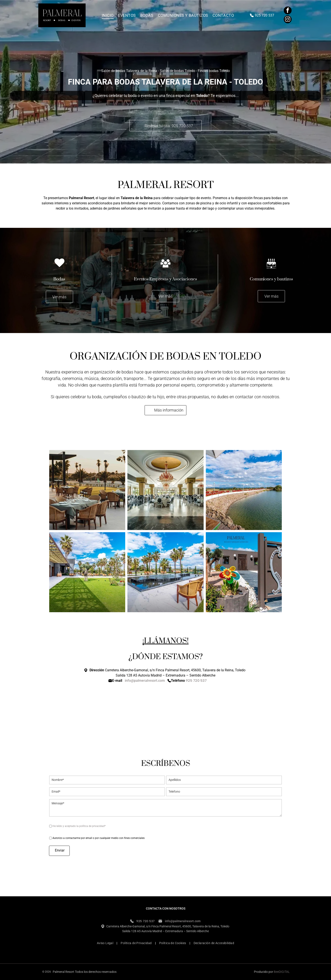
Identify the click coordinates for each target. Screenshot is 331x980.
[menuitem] (108, 15)
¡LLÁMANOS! (165, 641)
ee (277, 972)
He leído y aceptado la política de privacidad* (79, 826)
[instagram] (288, 20)
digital (284, 972)
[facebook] (288, 11)
